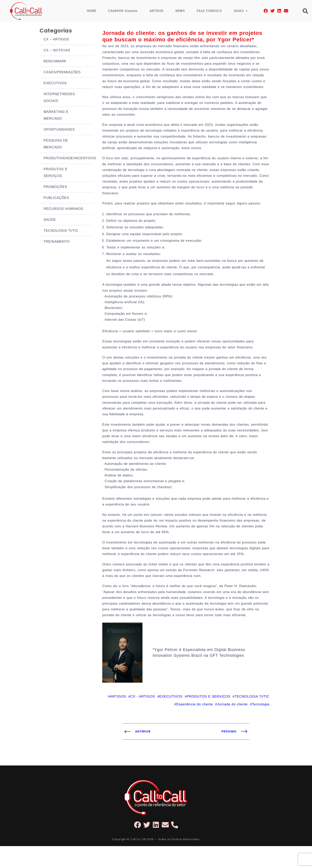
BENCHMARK (55, 62)
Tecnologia (261, 726)
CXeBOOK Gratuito (122, 11)
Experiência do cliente (195, 726)
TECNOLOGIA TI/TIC (61, 231)
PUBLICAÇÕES (56, 199)
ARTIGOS (156, 11)
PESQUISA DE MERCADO (56, 145)
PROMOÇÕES (55, 188)
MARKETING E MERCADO (56, 116)
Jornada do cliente (232, 726)
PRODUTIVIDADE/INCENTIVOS (68, 159)
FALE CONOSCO (209, 11)
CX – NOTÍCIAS (57, 51)
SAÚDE (50, 220)
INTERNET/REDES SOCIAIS (59, 98)
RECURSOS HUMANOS (63, 210)
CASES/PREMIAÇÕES (62, 73)
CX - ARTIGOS (143, 718)
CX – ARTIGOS (56, 40)
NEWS (180, 11)
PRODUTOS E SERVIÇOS (56, 173)
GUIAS (241, 11)
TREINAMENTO (57, 242)
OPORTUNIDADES (59, 130)
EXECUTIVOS (55, 84)
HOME (91, 11)
